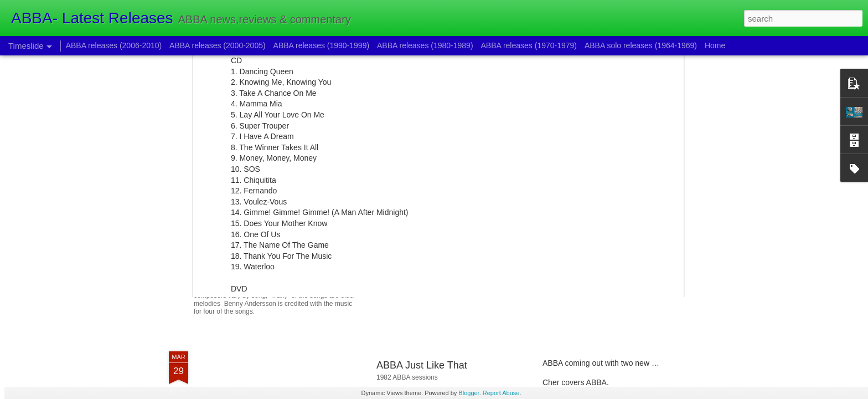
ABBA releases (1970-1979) (529, 45)
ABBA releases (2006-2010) (114, 45)
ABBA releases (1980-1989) (425, 45)
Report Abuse (501, 393)
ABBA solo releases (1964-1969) (641, 45)
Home (715, 45)
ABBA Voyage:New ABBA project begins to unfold (486, 228)
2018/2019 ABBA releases (588, 217)
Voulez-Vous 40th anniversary (594, 237)
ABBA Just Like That (422, 365)
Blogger (469, 393)
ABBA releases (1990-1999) (322, 45)
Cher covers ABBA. (576, 382)
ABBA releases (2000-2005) (218, 45)
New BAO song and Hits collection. (603, 256)
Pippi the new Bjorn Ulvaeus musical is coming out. (344, 257)
